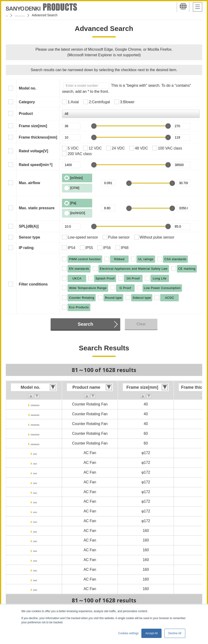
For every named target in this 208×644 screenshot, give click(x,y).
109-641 (35, 569)
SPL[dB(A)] (29, 226)
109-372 (35, 501)
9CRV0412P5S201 (35, 414)
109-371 (35, 492)
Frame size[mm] (33, 126)
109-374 (35, 521)
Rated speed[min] (36, 165)
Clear (141, 324)
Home (10, 15)
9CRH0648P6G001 (35, 443)
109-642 (35, 579)
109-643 (35, 589)
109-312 (35, 463)
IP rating (26, 248)
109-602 (35, 540)
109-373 (35, 511)
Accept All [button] (151, 633)
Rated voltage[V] (33, 151)
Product (26, 114)
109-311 (35, 453)
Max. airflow (29, 183)
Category (27, 102)
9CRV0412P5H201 (35, 424)
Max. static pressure (37, 208)
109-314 (35, 482)
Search (86, 324)
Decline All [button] (175, 633)
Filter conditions (33, 284)
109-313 (35, 472)
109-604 (35, 560)
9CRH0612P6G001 (35, 433)
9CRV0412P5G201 (35, 404)
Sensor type (29, 237)
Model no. (28, 88)
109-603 (35, 550)
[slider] (94, 126)
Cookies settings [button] (128, 633)
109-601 (35, 531)
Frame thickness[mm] (38, 137)
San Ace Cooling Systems (40, 15)
